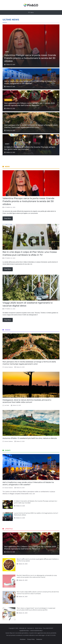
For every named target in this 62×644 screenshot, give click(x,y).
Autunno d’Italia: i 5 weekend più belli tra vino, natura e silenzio (30, 438)
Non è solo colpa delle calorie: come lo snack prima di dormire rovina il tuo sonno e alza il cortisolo (38, 593)
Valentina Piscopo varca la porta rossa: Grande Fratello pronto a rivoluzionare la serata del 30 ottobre (30, 58)
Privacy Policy (31, 639)
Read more (8, 218)
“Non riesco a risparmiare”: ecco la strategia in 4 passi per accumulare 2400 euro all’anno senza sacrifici (36, 609)
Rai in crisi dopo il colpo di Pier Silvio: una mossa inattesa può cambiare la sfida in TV (30, 253)
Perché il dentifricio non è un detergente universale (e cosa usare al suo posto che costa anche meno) (37, 576)
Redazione (39, 639)
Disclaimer (23, 639)
